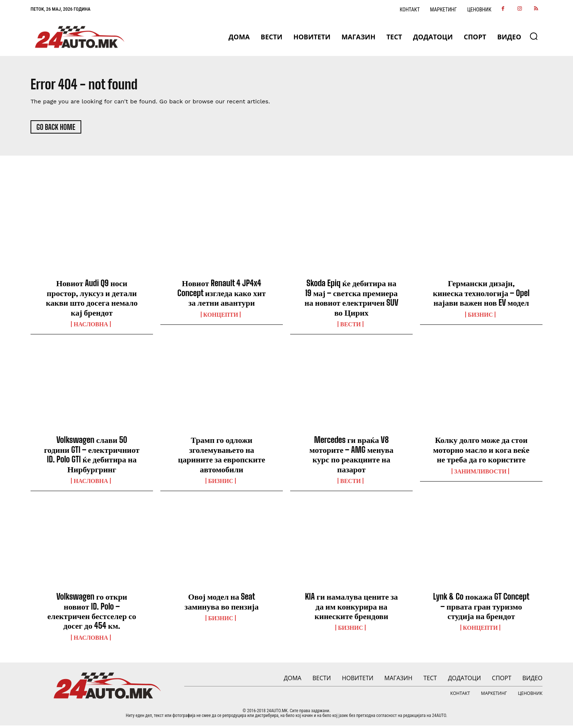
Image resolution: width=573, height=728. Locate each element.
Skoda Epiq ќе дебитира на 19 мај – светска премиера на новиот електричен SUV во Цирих (351, 300)
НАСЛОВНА (91, 327)
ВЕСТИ (350, 327)
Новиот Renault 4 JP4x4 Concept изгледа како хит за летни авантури (221, 295)
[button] (534, 36)
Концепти (221, 317)
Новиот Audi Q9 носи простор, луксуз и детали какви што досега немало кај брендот (92, 300)
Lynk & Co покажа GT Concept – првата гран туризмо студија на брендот (481, 609)
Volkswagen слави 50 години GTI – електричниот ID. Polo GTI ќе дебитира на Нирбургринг (92, 457)
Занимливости (480, 473)
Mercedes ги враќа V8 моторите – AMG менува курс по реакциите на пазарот (351, 457)
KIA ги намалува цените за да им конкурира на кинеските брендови (351, 609)
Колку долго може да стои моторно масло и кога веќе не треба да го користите (481, 452)
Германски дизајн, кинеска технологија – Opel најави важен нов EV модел (481, 295)
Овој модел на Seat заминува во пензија (222, 604)
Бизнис (480, 317)
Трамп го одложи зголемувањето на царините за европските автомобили (222, 457)
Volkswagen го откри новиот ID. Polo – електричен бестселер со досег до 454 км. (92, 614)
